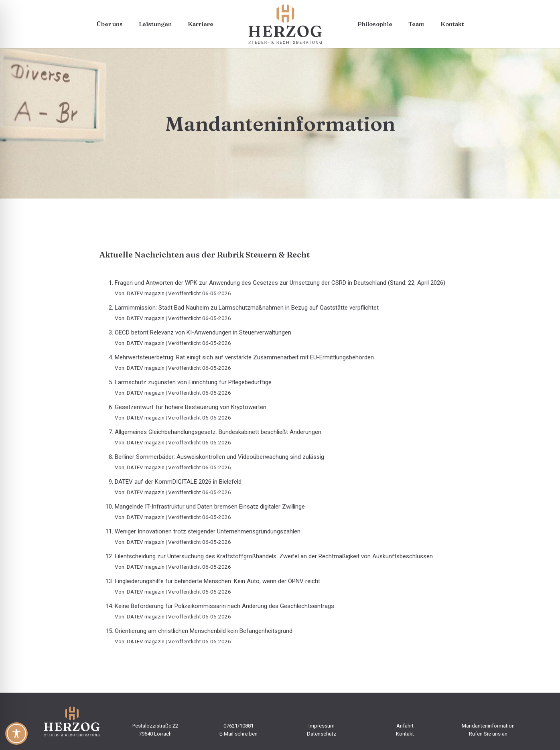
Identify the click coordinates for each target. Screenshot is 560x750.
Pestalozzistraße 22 (155, 726)
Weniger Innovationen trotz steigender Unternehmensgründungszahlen (208, 531)
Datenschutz (322, 734)
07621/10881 (238, 726)
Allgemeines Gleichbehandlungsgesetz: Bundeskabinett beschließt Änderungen (218, 432)
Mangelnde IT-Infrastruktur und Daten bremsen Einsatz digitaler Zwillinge (210, 507)
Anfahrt (405, 726)
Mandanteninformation (488, 726)
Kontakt (405, 734)
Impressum (322, 726)
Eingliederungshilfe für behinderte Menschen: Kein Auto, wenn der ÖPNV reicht (217, 581)
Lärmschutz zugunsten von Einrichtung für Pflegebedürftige (193, 382)
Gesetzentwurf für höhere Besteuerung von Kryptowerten (191, 407)
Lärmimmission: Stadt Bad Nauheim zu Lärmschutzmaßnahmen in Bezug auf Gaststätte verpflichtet (247, 308)
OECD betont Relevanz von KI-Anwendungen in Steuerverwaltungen (203, 332)
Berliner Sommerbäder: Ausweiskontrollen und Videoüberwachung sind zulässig (219, 457)
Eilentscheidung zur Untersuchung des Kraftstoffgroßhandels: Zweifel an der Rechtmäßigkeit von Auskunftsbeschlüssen (274, 556)
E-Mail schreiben (238, 734)
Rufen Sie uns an (488, 734)
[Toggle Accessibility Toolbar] (16, 734)
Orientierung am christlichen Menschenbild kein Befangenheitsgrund (204, 631)
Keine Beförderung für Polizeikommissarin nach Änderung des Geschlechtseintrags (224, 606)
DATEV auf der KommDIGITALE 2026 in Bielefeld (178, 482)
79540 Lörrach (155, 734)
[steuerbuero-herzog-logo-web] (285, 24)
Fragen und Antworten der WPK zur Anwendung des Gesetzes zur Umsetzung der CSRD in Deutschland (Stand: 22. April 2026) (280, 283)
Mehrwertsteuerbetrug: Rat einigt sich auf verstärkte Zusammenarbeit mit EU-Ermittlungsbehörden (244, 357)
